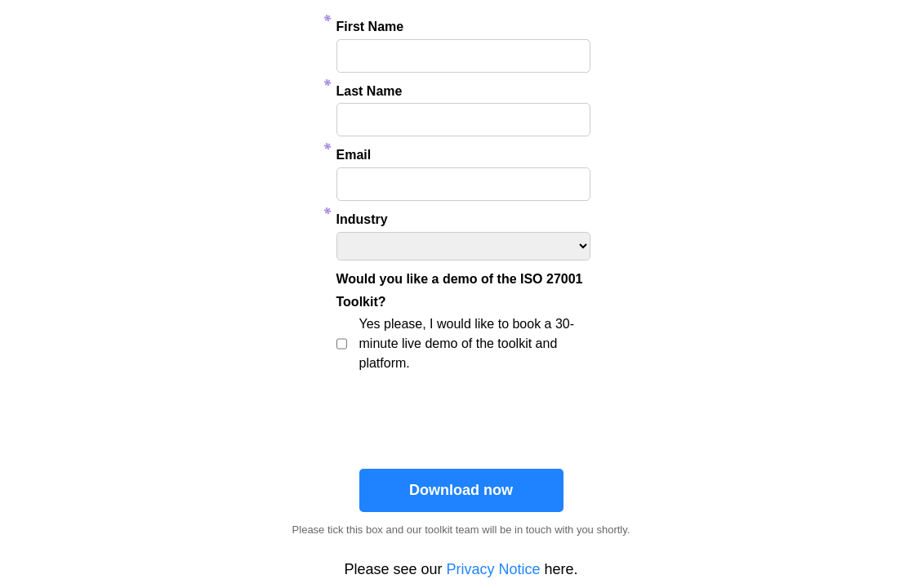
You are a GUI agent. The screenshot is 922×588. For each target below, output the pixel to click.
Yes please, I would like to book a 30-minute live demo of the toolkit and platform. (467, 343)
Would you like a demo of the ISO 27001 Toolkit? (460, 291)
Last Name (370, 91)
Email (354, 155)
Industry (362, 219)
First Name (370, 27)
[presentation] (463, 416)
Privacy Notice (494, 569)
